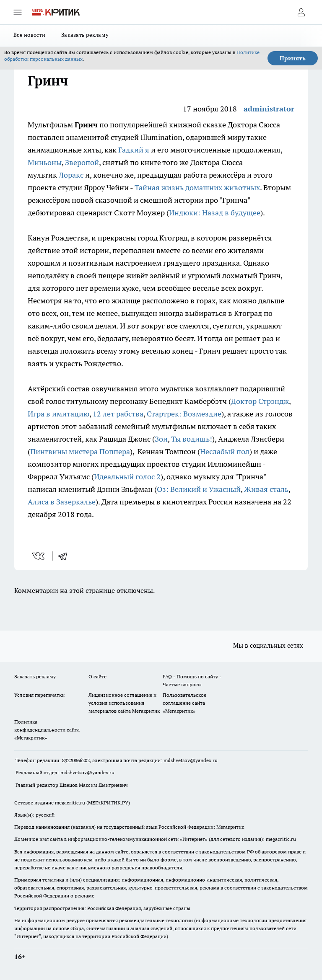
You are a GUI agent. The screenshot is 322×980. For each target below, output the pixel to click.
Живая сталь (266, 489)
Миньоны (45, 162)
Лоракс (71, 175)
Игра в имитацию (58, 414)
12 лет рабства (118, 414)
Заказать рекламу (85, 35)
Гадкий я (134, 150)
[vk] (39, 556)
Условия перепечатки (39, 695)
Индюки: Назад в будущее (215, 213)
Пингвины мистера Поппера (80, 451)
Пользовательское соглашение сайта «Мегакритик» (184, 703)
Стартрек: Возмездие (184, 414)
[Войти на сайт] (301, 12)
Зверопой (82, 162)
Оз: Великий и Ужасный (199, 489)
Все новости (29, 35)
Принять (293, 58)
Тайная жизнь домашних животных (197, 187)
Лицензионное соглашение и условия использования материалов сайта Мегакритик (124, 703)
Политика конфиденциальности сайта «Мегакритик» (47, 730)
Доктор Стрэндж (260, 401)
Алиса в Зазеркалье (62, 502)
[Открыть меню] (18, 12)
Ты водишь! (192, 439)
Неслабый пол (225, 451)
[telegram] (65, 556)
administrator (269, 109)
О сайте (97, 676)
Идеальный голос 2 (127, 477)
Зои (161, 439)
